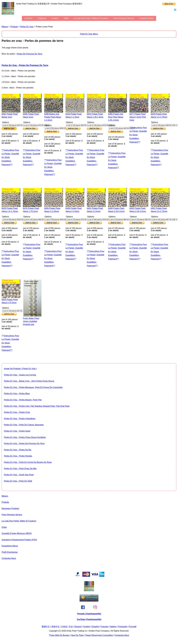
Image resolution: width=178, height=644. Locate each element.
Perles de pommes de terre (29, 54)
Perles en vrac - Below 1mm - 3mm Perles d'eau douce (29, 381)
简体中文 (55, 627)
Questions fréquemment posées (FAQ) (19, 540)
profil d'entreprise (10, 552)
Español (95, 627)
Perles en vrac (27, 27)
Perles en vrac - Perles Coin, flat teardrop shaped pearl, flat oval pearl (37, 406)
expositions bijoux (10, 546)
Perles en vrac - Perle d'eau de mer (20, 469)
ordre (4, 527)
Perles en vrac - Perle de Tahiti (18, 481)
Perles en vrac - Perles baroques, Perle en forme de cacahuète (33, 387)
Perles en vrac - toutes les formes (20, 375)
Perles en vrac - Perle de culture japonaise (24, 425)
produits (14, 27)
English (87, 627)
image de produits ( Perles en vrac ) (20, 369)
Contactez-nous (146, 18)
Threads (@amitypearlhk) (89, 614)
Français (104, 627)
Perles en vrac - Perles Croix (17, 412)
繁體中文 (46, 627)
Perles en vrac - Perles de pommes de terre (25, 65)
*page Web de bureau (59, 635)
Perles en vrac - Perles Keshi (17, 431)
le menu (28, 18)
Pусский (133, 627)
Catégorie (42, 18)
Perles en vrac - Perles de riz (18, 450)
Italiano (113, 627)
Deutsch (78, 627)
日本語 (64, 627)
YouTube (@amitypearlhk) (89, 619)
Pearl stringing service (124, 18)
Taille (66, 18)
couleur (55, 18)
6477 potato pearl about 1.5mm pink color (138, 117)
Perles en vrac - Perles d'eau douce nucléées (25, 437)
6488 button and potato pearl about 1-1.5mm (53, 117)
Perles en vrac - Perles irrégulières (20, 419)
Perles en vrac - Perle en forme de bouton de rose (28, 462)
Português (123, 627)
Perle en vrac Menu (89, 34)
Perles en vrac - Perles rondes (18, 456)
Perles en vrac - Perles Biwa (17, 394)
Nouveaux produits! (10, 508)
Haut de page (77, 635)
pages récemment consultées (99, 635)
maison (5, 27)
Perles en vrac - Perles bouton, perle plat (23, 400)
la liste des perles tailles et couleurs (91, 18)
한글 (71, 627)
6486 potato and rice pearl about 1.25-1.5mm (116, 117)
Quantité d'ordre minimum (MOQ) (17, 533)
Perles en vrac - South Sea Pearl (19, 475)
